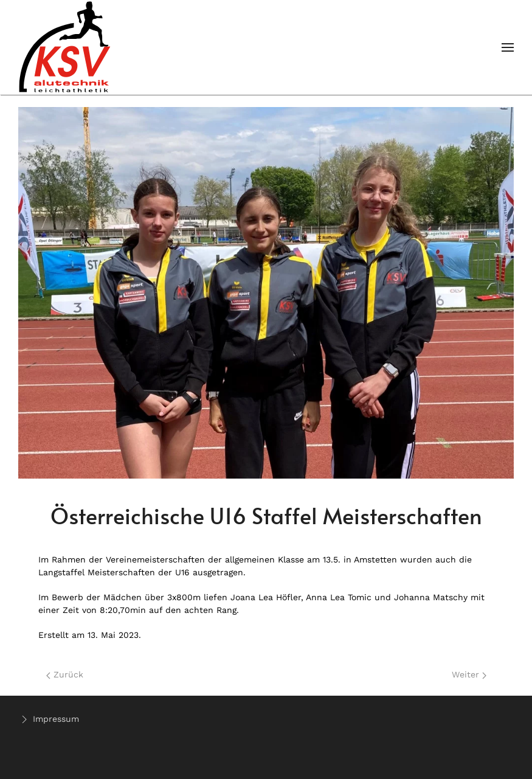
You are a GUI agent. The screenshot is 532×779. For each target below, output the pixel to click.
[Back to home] (65, 47)
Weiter (469, 674)
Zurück (65, 674)
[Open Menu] (508, 47)
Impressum (49, 719)
